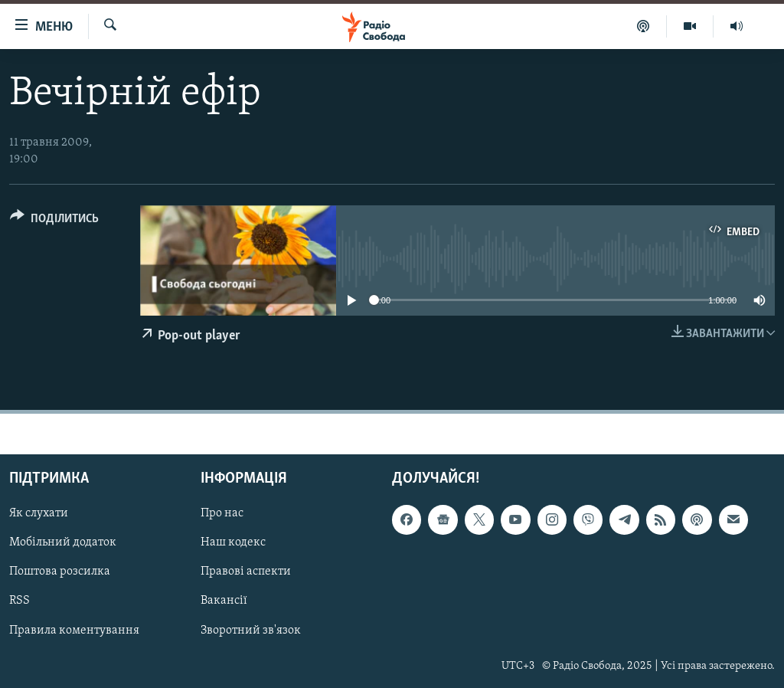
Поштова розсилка (60, 572)
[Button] (54, 221)
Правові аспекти (246, 572)
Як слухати (39, 513)
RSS (20, 601)
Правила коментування (74, 630)
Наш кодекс (233, 542)
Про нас (222, 513)
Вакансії (224, 601)
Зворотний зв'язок (251, 630)
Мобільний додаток (63, 542)
